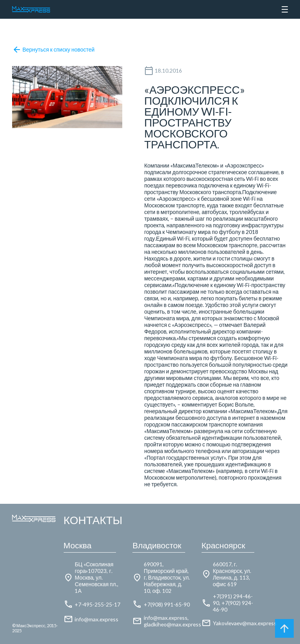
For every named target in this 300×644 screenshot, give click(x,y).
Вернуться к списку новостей (53, 50)
